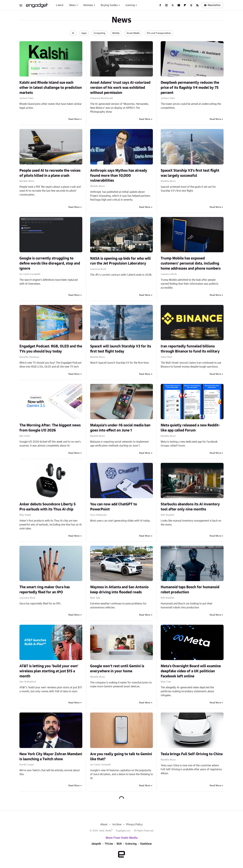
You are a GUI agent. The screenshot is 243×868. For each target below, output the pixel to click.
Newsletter (212, 5)
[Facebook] (160, 5)
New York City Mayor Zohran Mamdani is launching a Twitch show (51, 757)
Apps (84, 33)
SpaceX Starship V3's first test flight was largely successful (190, 173)
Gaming (130, 5)
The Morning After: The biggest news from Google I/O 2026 (50, 428)
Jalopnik (96, 844)
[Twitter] (173, 5)
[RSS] (197, 5)
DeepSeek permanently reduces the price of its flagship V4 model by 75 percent (190, 88)
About (104, 825)
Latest (60, 5)
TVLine (109, 844)
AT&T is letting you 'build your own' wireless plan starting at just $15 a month (49, 671)
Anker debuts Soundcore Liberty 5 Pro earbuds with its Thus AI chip (48, 507)
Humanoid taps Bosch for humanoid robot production (190, 590)
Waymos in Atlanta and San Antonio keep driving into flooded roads (119, 590)
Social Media (133, 33)
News (72, 5)
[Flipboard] (185, 5)
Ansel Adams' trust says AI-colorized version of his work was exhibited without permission (120, 88)
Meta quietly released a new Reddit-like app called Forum (190, 428)
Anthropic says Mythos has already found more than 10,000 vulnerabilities (119, 176)
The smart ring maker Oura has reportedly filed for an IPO (45, 590)
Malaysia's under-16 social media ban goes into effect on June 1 (120, 428)
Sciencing (131, 844)
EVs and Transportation (159, 33)
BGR (119, 844)
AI (73, 33)
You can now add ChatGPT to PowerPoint (114, 507)
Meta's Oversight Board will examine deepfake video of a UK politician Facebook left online (191, 671)
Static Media (105, 831)
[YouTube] (179, 5)
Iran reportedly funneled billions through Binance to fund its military (190, 349)
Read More (74, 119)
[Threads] (191, 5)
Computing (99, 33)
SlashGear (146, 844)
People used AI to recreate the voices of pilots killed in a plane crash (50, 173)
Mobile (116, 33)
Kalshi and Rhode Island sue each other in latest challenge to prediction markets (51, 88)
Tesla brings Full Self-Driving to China (192, 754)
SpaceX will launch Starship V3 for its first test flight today (121, 349)
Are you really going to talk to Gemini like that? (121, 757)
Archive (117, 825)
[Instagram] (166, 5)
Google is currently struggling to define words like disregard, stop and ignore (50, 263)
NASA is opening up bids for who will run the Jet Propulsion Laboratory (120, 261)
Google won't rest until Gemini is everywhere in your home (117, 669)
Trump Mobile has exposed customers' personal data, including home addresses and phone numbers (191, 263)
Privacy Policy (134, 825)
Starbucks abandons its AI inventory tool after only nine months (190, 507)
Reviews (88, 5)
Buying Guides (109, 5)
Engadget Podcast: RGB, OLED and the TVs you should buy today (51, 349)
